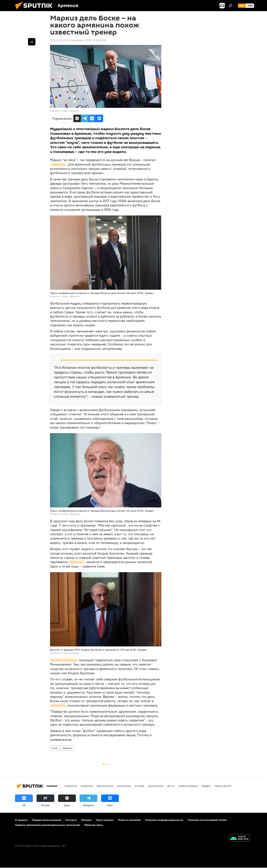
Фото (171, 786)
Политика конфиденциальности (164, 820)
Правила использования (46, 820)
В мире (140, 786)
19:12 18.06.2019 (60, 40)
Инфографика (188, 786)
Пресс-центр (223, 786)
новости (71, 786)
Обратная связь (93, 825)
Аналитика (156, 786)
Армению (58, 164)
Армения (67, 748)
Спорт (55, 748)
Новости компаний (129, 820)
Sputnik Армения (64, 660)
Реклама (86, 820)
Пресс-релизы (105, 820)
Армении (77, 562)
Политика (124, 786)
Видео (206, 786)
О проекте (21, 820)
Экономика (105, 786)
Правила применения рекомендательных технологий (47, 825)
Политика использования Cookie (207, 820)
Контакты (71, 820)
